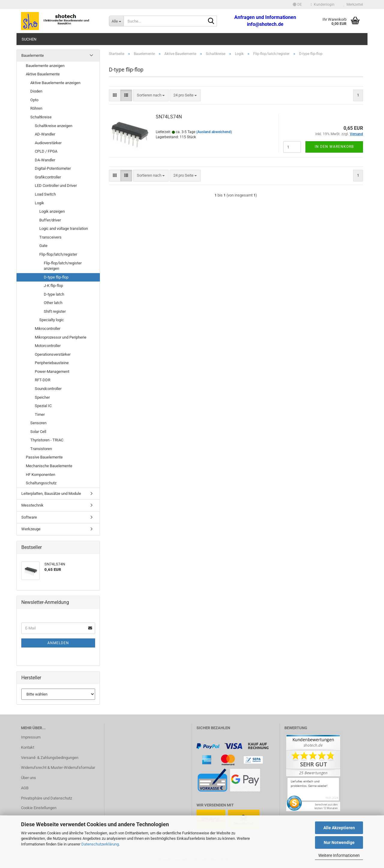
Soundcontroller (48, 389)
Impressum (31, 737)
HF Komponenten (40, 475)
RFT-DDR (43, 380)
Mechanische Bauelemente (49, 466)
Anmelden (58, 643)
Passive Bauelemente (44, 457)
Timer (40, 414)
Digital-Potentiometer (53, 168)
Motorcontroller (48, 346)
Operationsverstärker (53, 354)
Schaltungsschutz (41, 483)
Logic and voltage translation (64, 228)
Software (29, 517)
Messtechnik (32, 505)
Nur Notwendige (339, 842)
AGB (25, 788)
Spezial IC (43, 406)
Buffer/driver (50, 220)
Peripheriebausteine (52, 363)
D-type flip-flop (56, 277)
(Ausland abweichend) (214, 132)
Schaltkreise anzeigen (54, 126)
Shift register (55, 311)
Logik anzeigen (52, 211)
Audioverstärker (48, 143)
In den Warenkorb (334, 147)
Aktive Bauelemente (43, 74)
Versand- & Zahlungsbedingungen (50, 758)
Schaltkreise (41, 117)
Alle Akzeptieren (339, 828)
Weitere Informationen (339, 855)
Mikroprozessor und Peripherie (61, 337)
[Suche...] (116, 21)
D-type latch (54, 294)
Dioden (36, 91)
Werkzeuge (31, 529)
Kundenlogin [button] (323, 5)
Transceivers (50, 237)
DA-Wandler (45, 160)
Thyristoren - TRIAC (47, 440)
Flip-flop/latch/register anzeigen (63, 266)
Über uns (28, 778)
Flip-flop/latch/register (58, 254)
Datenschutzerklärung (100, 844)
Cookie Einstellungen (39, 808)
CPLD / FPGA (46, 151)
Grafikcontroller (48, 177)
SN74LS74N (169, 117)
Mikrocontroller (48, 329)
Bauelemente (33, 55)
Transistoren (41, 449)
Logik (39, 203)
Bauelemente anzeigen (45, 66)
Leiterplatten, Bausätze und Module (51, 493)
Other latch (53, 303)
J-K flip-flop (53, 286)
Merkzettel (353, 5)
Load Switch (45, 194)
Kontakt (28, 747)
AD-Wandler (45, 134)
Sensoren (38, 423)
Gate (43, 246)
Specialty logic (52, 320)
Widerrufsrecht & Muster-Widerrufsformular (58, 767)
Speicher (42, 397)
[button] (297, 5)
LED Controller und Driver (56, 186)
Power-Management (52, 372)
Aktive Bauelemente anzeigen (55, 83)
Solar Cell (38, 432)
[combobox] (151, 95)
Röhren (36, 108)
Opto (34, 100)
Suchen (29, 39)
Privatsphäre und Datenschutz (46, 798)
